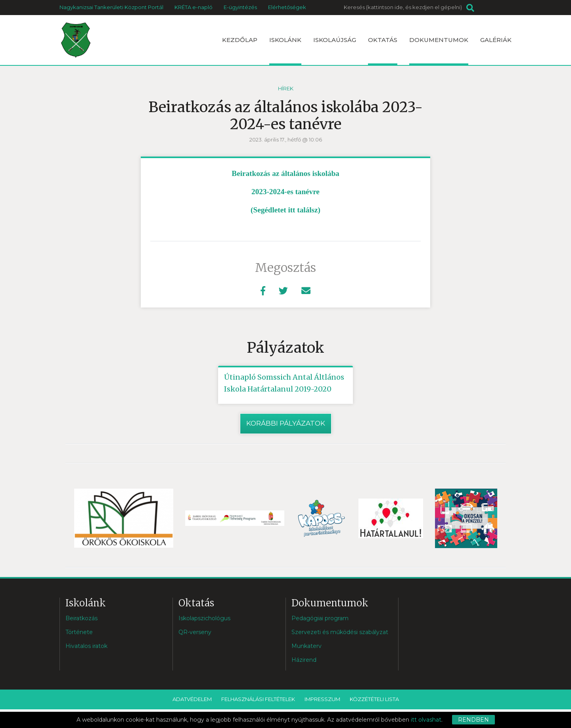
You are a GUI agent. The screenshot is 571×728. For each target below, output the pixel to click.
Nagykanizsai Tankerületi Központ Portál (111, 7)
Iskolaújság (335, 40)
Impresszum (322, 699)
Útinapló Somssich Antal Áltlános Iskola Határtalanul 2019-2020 (284, 383)
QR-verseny (195, 632)
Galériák (496, 40)
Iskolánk (285, 51)
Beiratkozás (81, 618)
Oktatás (383, 51)
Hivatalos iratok (86, 646)
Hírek (286, 88)
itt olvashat (426, 720)
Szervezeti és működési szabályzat (340, 632)
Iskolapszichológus (204, 618)
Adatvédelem (192, 699)
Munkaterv (307, 646)
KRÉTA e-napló (194, 7)
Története (79, 632)
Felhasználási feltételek (258, 699)
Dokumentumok (439, 51)
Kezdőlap (240, 40)
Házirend (304, 660)
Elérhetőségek (287, 7)
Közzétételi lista (374, 699)
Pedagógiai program (320, 618)
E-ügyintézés (240, 7)
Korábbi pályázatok (286, 423)
